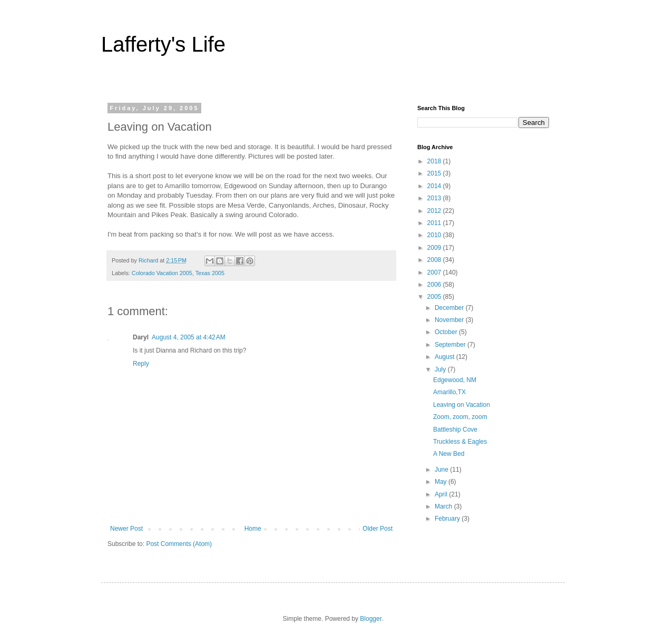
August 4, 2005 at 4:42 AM (189, 337)
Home (253, 529)
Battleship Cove (455, 430)
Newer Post (126, 529)
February (448, 519)
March (444, 506)
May (442, 482)
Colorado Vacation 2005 (162, 273)
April (442, 494)
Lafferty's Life (163, 44)
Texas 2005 (210, 273)
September (451, 345)
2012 (435, 211)
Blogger (371, 619)
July (441, 369)
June (442, 470)
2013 (435, 198)
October (447, 332)
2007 (435, 272)
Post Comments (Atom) (179, 544)
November (450, 320)
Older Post (378, 529)
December (450, 308)
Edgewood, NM (455, 380)
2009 (435, 248)
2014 (435, 186)
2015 (435, 173)
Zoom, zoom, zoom (460, 417)
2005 (435, 297)
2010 (435, 235)
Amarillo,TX (449, 392)
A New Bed (449, 454)
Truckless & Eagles (460, 442)
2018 (435, 161)
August (445, 357)
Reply (141, 364)
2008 (435, 260)
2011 (435, 223)
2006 (435, 285)
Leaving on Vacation (462, 405)
